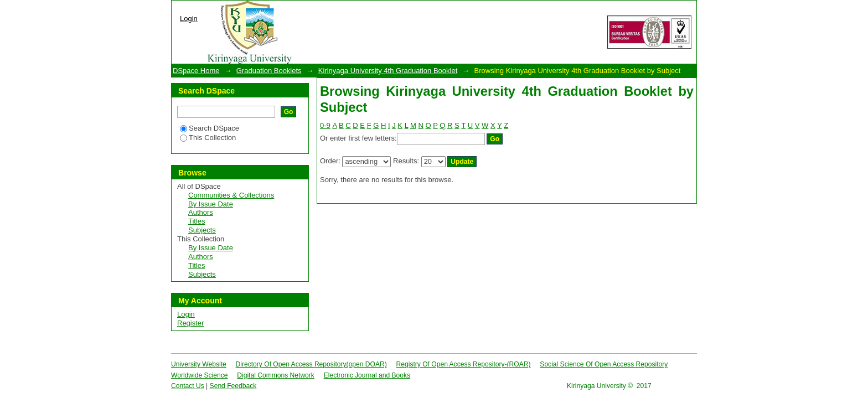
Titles (197, 221)
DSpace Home (196, 71)
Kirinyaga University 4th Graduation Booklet (388, 71)
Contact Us (188, 386)
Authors (201, 212)
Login (189, 19)
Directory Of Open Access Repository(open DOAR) (311, 364)
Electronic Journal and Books (367, 375)
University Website (199, 364)
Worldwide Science (200, 375)
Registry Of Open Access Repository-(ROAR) (464, 364)
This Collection (208, 138)
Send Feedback (233, 386)
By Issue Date (211, 204)
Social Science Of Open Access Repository (604, 364)
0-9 (325, 125)
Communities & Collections (231, 195)
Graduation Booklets (269, 71)
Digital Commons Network (276, 375)
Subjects (202, 230)
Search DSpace (210, 128)
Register (190, 323)
